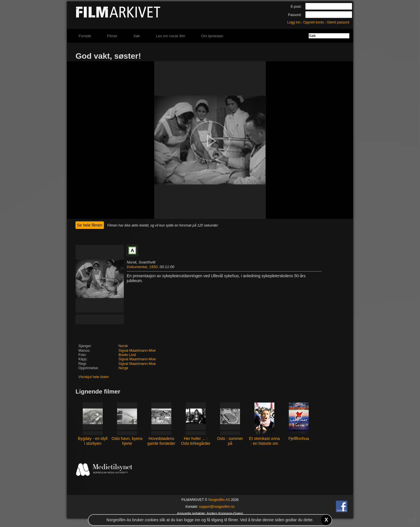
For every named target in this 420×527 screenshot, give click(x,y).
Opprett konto (314, 22)
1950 (153, 267)
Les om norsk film (171, 36)
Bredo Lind (127, 355)
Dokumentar (137, 267)
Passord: (295, 15)
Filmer (112, 36)
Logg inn (294, 22)
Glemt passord (338, 22)
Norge (123, 368)
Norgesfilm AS (219, 500)
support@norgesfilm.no (217, 507)
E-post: (296, 7)
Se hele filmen (90, 225)
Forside (85, 36)
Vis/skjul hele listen (94, 377)
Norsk (123, 346)
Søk (137, 36)
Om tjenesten (212, 36)
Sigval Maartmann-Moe (137, 351)
